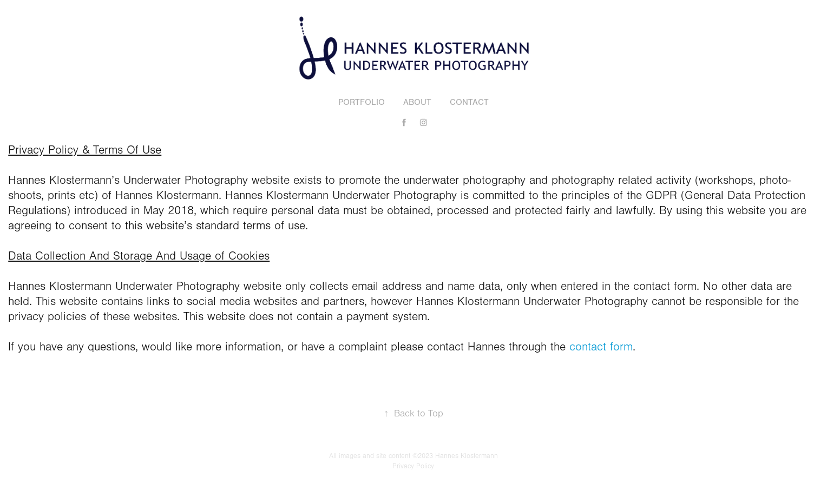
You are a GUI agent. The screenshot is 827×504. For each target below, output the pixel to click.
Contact (469, 102)
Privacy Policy (413, 466)
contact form (601, 347)
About (417, 102)
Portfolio (362, 102)
